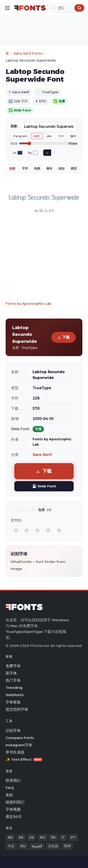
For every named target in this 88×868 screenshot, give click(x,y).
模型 (74, 168)
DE (21, 837)
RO (42, 837)
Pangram (20, 136)
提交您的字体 (17, 709)
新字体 (11, 673)
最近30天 (14, 817)
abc (49, 136)
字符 (25, 168)
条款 (9, 795)
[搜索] (67, 8)
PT (73, 837)
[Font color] (20, 153)
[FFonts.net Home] (30, 8)
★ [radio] (16, 530)
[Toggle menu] (7, 8)
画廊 (37, 168)
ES (32, 837)
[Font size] (43, 143)
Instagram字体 (19, 745)
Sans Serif (42, 455)
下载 (64, 337)
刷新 (12, 168)
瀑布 (49, 168)
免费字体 (13, 666)
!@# (73, 136)
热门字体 (13, 680)
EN (10, 837)
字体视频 (13, 809)
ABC (37, 136)
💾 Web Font (44, 486)
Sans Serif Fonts (28, 53)
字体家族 (13, 702)
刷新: (14, 126)
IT (63, 837)
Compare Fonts (20, 738)
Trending (14, 688)
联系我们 (13, 780)
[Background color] (35, 153)
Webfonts (15, 695)
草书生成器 (15, 752)
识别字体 (13, 731)
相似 (61, 168)
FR (53, 837)
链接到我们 (15, 802)
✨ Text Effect (24, 759)
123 (61, 136)
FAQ (10, 788)
